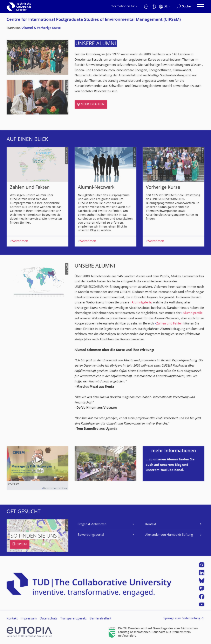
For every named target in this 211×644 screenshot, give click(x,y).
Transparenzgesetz (73, 619)
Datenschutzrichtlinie (55, 488)
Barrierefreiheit (100, 619)
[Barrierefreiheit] (154, 7)
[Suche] (184, 7)
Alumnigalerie (142, 303)
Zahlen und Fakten (169, 324)
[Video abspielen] (38, 464)
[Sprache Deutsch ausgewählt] (165, 7)
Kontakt (151, 524)
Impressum (29, 619)
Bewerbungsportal (91, 535)
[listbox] (105, 197)
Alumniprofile (193, 313)
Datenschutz (49, 619)
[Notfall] (146, 7)
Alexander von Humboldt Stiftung (169, 535)
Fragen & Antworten (92, 524)
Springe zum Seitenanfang (182, 619)
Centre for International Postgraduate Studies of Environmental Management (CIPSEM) (94, 20)
